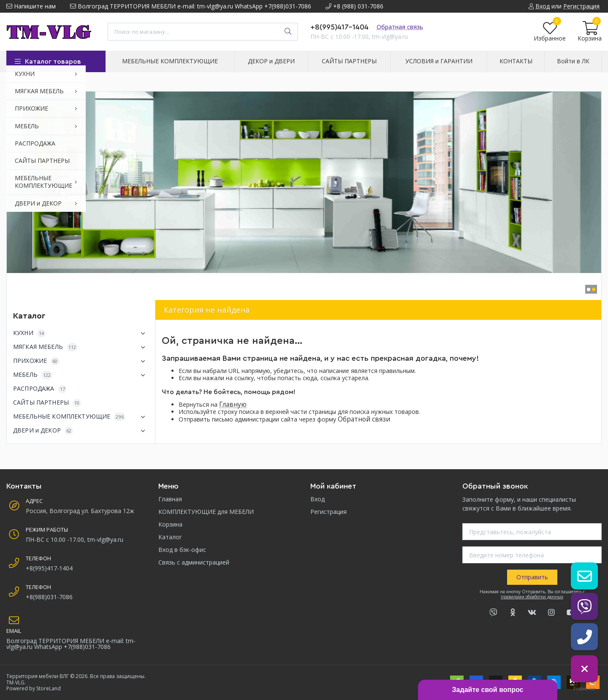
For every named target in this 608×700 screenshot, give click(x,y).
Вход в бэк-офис (182, 550)
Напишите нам (31, 6)
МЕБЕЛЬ (81, 375)
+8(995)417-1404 (339, 27)
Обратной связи (364, 419)
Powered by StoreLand (34, 688)
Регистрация (328, 512)
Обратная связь (400, 27)
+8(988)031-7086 (49, 597)
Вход (318, 499)
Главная (170, 499)
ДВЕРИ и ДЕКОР (81, 431)
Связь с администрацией (194, 562)
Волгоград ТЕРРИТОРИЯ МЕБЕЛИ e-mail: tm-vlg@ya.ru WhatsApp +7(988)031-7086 (191, 6)
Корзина (170, 524)
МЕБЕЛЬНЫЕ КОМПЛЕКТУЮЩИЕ (81, 417)
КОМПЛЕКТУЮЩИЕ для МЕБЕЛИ (206, 512)
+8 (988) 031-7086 (354, 6)
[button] (589, 289)
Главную (233, 404)
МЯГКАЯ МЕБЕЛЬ (81, 347)
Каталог (170, 537)
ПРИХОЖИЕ (81, 361)
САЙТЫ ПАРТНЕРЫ (47, 403)
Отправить (532, 577)
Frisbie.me (584, 689)
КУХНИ (81, 333)
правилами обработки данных (532, 597)
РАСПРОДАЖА (40, 389)
